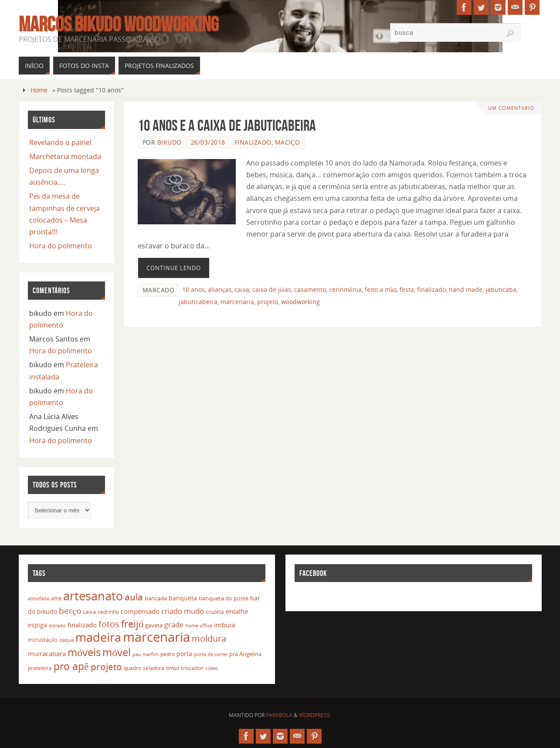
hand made (466, 289)
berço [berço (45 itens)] (70, 611)
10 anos (193, 289)
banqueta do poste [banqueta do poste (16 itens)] (224, 598)
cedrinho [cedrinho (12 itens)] (108, 612)
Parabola (279, 715)
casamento (310, 289)
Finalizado (253, 142)
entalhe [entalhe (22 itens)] (237, 611)
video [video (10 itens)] (212, 668)
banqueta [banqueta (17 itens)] (183, 598)
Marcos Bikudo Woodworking (119, 24)
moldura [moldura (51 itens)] (209, 638)
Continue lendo (174, 268)
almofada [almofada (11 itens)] (39, 598)
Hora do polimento (61, 246)
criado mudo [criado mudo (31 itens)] (183, 611)
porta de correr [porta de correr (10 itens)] (211, 654)
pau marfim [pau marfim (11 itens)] (146, 654)
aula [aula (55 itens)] (134, 597)
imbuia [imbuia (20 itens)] (224, 625)
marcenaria (237, 302)
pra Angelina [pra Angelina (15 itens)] (245, 654)
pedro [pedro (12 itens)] (168, 654)
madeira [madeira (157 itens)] (98, 637)
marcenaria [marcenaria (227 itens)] (156, 637)
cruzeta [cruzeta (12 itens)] (215, 612)
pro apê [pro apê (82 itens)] (71, 666)
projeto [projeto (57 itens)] (106, 667)
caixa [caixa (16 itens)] (89, 612)
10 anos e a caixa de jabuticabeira (227, 125)
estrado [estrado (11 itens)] (57, 625)
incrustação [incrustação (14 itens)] (42, 640)
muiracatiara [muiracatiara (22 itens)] (47, 653)
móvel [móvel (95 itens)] (117, 652)
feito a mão (381, 289)
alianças (220, 289)
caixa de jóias (272, 289)
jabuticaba (501, 289)
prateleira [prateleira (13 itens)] (40, 668)
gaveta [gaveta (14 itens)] (154, 625)
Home (39, 90)
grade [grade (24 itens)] (174, 625)
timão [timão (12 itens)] (173, 668)
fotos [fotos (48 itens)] (109, 624)
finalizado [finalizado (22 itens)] (82, 625)
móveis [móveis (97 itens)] (84, 652)
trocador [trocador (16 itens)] (192, 668)
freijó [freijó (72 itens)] (132, 624)
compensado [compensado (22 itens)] (140, 611)
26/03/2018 (208, 142)
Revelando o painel (60, 142)
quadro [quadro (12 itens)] (132, 668)
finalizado (431, 289)
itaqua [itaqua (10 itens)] (66, 640)
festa (407, 289)
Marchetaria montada (65, 156)
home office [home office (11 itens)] (199, 625)
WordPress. (315, 715)
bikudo (170, 142)
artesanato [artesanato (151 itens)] (93, 596)
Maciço (288, 142)
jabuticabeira (198, 302)
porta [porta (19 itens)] (184, 654)
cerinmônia (345, 289)
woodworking (300, 302)
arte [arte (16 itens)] (56, 598)
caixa (242, 289)
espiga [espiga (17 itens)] (37, 625)
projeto (268, 302)
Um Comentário (511, 108)
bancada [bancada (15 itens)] (156, 598)
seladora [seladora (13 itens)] (154, 668)
